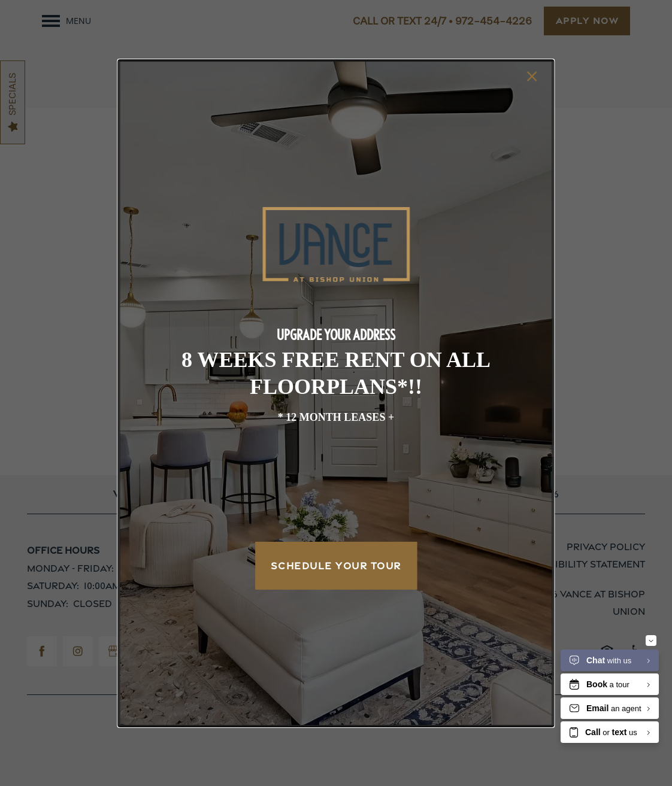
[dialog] (336, 393)
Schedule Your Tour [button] (336, 566)
